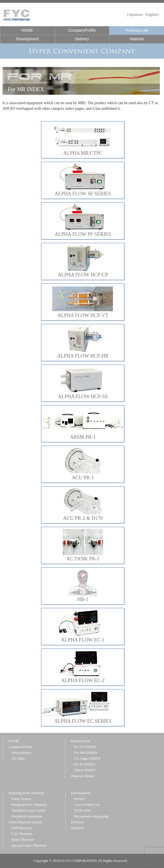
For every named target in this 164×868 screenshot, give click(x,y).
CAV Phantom (22, 834)
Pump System (21, 799)
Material (137, 39)
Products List (137, 30)
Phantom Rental (83, 776)
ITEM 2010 (82, 810)
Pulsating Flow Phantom (26, 793)
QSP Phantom (22, 828)
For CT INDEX (85, 747)
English (151, 15)
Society (79, 799)
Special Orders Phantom (29, 845)
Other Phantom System (25, 822)
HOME (27, 30)
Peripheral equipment (27, 816)
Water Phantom (22, 840)
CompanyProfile (82, 30)
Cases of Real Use (87, 805)
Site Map (18, 758)
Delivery (82, 39)
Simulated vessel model (28, 810)
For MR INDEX (86, 753)
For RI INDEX (85, 764)
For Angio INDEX (87, 758)
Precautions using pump (91, 816)
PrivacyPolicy (22, 753)
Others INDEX (85, 770)
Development (27, 39)
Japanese (136, 15)
